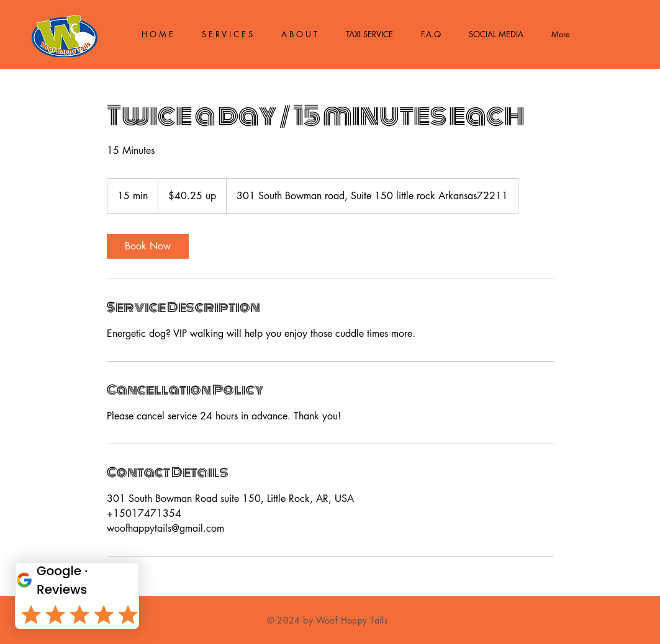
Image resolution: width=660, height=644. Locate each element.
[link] (148, 246)
